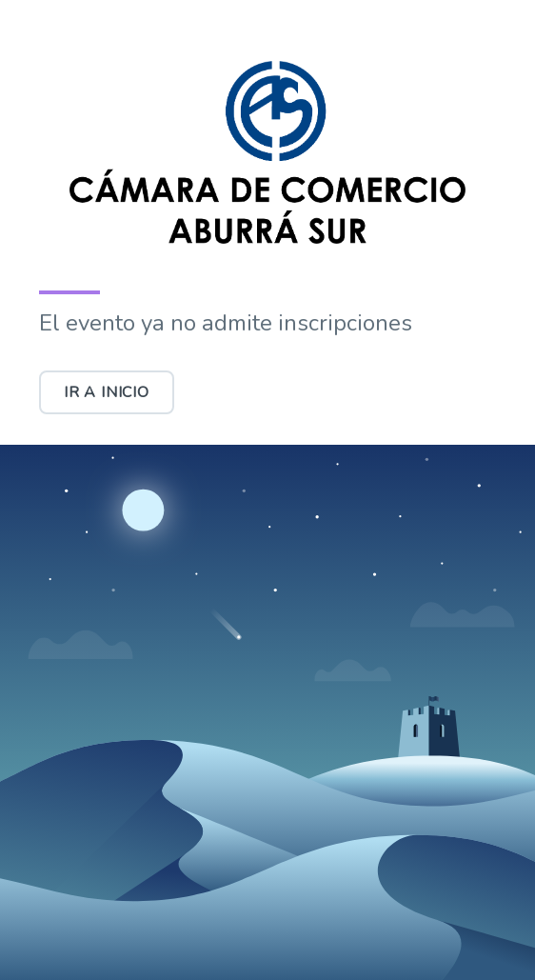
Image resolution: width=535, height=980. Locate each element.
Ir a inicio (107, 392)
